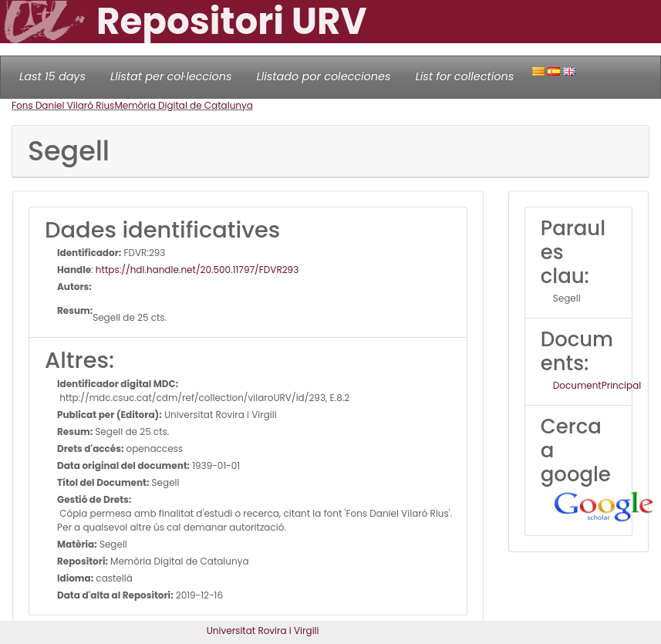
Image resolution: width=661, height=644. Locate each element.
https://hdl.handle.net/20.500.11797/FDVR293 (197, 270)
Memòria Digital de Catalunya (184, 105)
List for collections (464, 76)
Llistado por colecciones (324, 76)
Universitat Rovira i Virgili (263, 631)
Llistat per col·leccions (171, 76)
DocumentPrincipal (597, 385)
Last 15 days (52, 76)
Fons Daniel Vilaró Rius (63, 105)
